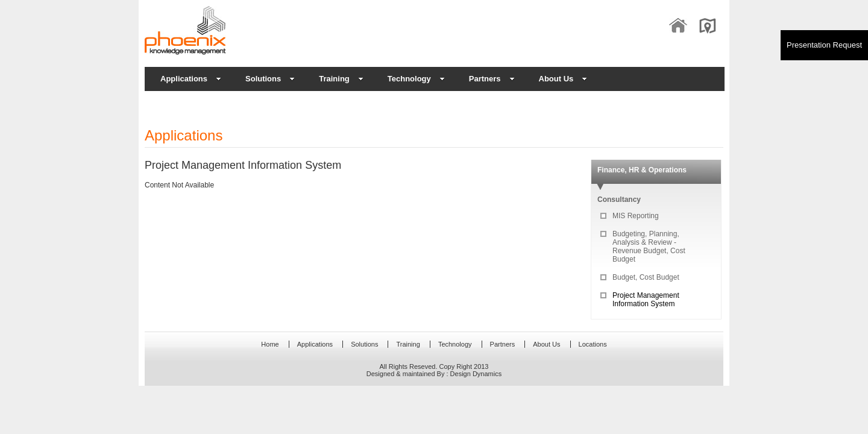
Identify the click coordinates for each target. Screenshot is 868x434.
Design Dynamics (476, 374)
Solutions (270, 79)
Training (341, 79)
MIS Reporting (636, 216)
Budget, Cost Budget (646, 277)
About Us (563, 79)
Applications (191, 79)
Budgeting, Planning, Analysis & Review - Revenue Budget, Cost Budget (649, 247)
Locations (593, 344)
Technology (416, 79)
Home (270, 344)
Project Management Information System (646, 300)
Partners (492, 79)
